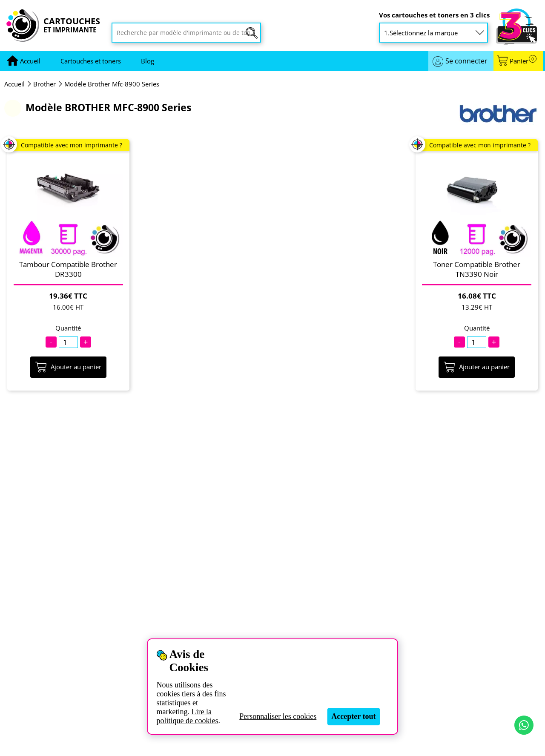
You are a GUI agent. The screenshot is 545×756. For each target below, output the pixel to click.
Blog (148, 61)
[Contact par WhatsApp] (524, 725)
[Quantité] (68, 342)
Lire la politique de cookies (188, 716)
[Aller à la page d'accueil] (30, 61)
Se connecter (466, 61)
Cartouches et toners (91, 61)
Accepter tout (353, 716)
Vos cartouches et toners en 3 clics (434, 15)
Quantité (68, 328)
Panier (523, 61)
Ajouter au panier (68, 367)
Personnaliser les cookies (278, 716)
